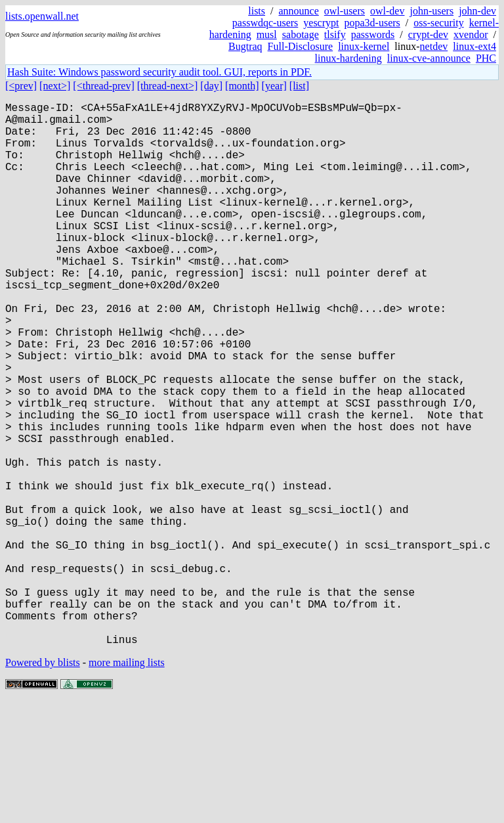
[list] (299, 86)
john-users (431, 11)
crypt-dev (428, 34)
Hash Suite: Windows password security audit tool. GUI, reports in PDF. (159, 72)
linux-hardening (348, 58)
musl (267, 34)
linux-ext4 (474, 46)
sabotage (301, 34)
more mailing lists (127, 783)
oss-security (438, 23)
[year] (274, 86)
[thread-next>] (168, 86)
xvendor (471, 34)
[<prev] (21, 86)
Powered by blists (43, 783)
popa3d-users (372, 23)
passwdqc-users (265, 23)
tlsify (335, 34)
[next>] (55, 86)
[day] (211, 86)
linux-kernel (364, 46)
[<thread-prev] (103, 86)
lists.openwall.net (42, 16)
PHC (486, 58)
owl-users (345, 11)
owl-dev (387, 11)
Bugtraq (245, 46)
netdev (434, 46)
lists (257, 11)
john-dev (477, 11)
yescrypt (321, 23)
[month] (242, 86)
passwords (373, 34)
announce (299, 11)
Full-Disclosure (301, 46)
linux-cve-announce (429, 58)
